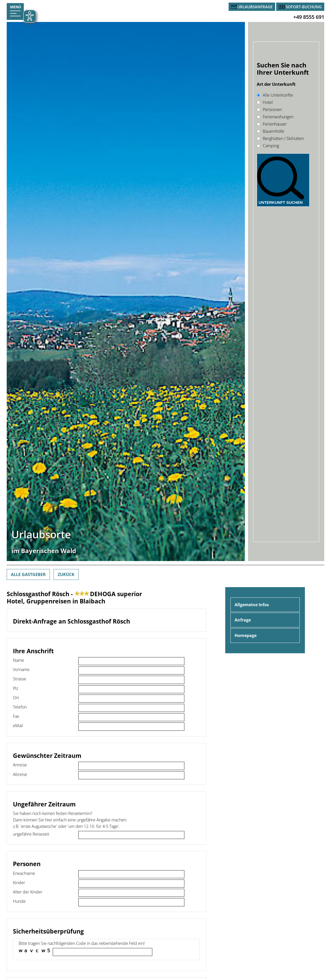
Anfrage (243, 620)
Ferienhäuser (272, 124)
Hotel (265, 102)
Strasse (20, 679)
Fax (16, 716)
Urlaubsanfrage (255, 7)
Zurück (66, 574)
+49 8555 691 (309, 17)
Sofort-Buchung (304, 7)
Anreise (20, 765)
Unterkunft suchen (281, 202)
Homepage (246, 635)
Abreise (20, 774)
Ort (16, 698)
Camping (268, 146)
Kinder (19, 883)
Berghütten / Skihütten (280, 138)
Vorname (21, 670)
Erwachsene (24, 873)
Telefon (20, 707)
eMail (18, 726)
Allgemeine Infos (252, 605)
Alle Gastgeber (28, 574)
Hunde (19, 901)
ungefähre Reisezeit (31, 834)
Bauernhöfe (270, 131)
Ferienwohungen (275, 117)
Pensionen (269, 110)
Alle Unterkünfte (275, 95)
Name (18, 660)
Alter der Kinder (28, 892)
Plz (16, 688)
